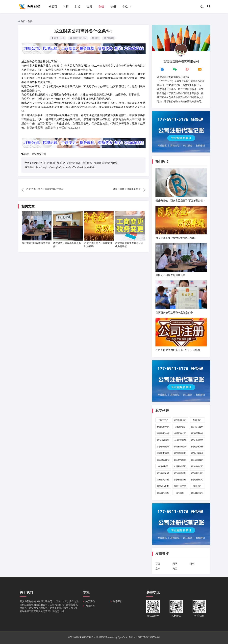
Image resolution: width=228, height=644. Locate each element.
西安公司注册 (163, 493)
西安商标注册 (180, 453)
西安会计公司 (163, 440)
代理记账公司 (180, 433)
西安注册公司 (197, 493)
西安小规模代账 (197, 454)
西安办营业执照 (197, 460)
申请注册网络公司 (163, 454)
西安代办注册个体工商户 (163, 487)
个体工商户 (163, 420)
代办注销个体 (163, 427)
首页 (53, 7)
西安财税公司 (180, 420)
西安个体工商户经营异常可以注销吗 (45, 189)
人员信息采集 (180, 440)
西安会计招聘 (197, 440)
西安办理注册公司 (197, 447)
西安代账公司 (197, 466)
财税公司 (197, 420)
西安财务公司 (39, 154)
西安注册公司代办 (197, 480)
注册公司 (197, 486)
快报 (113, 7)
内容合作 (90, 606)
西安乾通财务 (197, 433)
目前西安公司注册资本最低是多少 (174, 313)
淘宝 (175, 569)
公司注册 (180, 493)
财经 (78, 7)
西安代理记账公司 (180, 460)
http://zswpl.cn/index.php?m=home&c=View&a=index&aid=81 (66, 167)
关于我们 (90, 601)
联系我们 (118, 601)
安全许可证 (180, 427)
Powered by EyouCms (116, 637)
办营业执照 (163, 466)
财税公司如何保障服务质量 (127, 189)
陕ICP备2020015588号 (149, 637)
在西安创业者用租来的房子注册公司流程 (178, 350)
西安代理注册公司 (180, 474)
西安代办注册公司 (180, 480)
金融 (90, 7)
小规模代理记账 (180, 467)
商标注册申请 (163, 433)
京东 (158, 569)
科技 (66, 7)
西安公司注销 (197, 427)
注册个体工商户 (180, 487)
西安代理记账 (163, 473)
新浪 (192, 564)
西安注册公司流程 (197, 474)
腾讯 (175, 564)
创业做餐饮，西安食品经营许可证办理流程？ (180, 200)
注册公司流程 (163, 480)
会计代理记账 (180, 447)
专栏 (125, 7)
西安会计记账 (163, 447)
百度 (158, 564)
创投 (101, 7)
